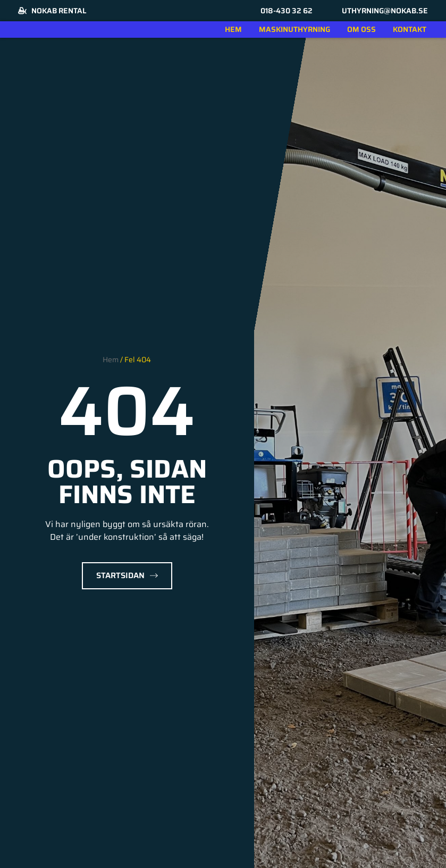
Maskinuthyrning (294, 29)
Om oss (361, 29)
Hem (233, 29)
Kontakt (410, 29)
